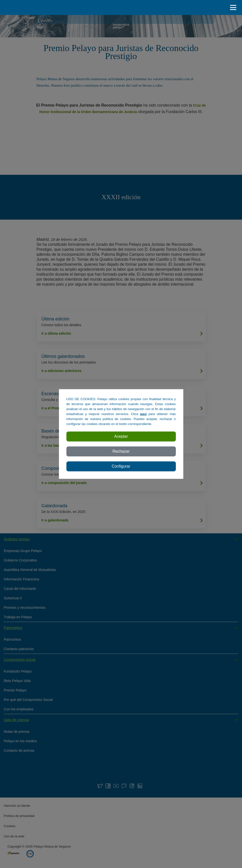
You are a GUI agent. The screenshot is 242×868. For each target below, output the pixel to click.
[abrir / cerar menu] (235, 7)
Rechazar (121, 451)
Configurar (121, 466)
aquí (143, 414)
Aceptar (121, 436)
